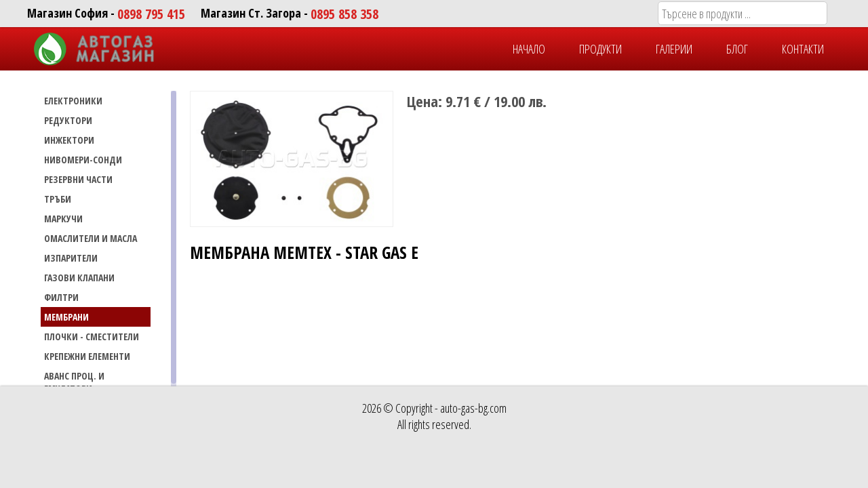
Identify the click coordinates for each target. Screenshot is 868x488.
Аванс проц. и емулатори (74, 382)
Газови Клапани (79, 278)
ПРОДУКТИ (600, 49)
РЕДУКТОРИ (68, 120)
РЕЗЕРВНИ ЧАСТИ (78, 179)
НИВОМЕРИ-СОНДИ (83, 160)
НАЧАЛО (529, 49)
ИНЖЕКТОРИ (69, 140)
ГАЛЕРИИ (674, 49)
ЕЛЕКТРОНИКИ (73, 101)
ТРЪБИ (58, 199)
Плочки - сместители (92, 337)
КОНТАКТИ (803, 49)
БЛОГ (737, 49)
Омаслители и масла (91, 238)
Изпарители (71, 258)
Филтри (61, 297)
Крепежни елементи (87, 356)
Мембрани (66, 317)
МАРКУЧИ (63, 219)
